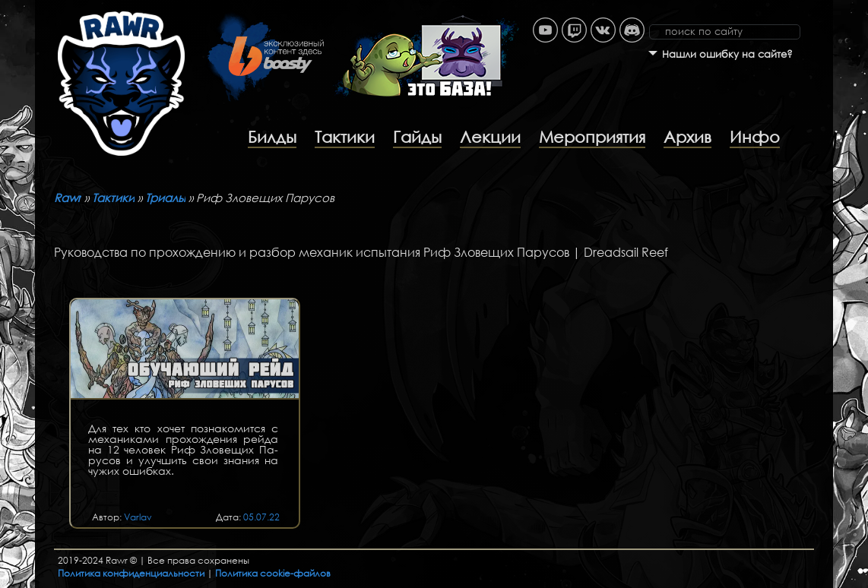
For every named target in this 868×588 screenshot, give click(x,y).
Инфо (755, 137)
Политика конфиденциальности (131, 573)
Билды (272, 137)
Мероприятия (592, 137)
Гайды (417, 137)
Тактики (345, 137)
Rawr (68, 198)
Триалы (165, 198)
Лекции (490, 137)
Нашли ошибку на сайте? (727, 54)
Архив (687, 137)
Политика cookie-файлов (273, 573)
